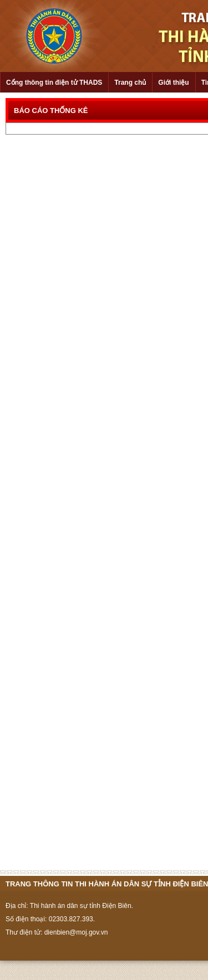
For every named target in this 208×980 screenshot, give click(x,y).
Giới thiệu (173, 83)
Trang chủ (130, 83)
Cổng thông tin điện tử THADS (54, 83)
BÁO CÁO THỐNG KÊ (51, 111)
